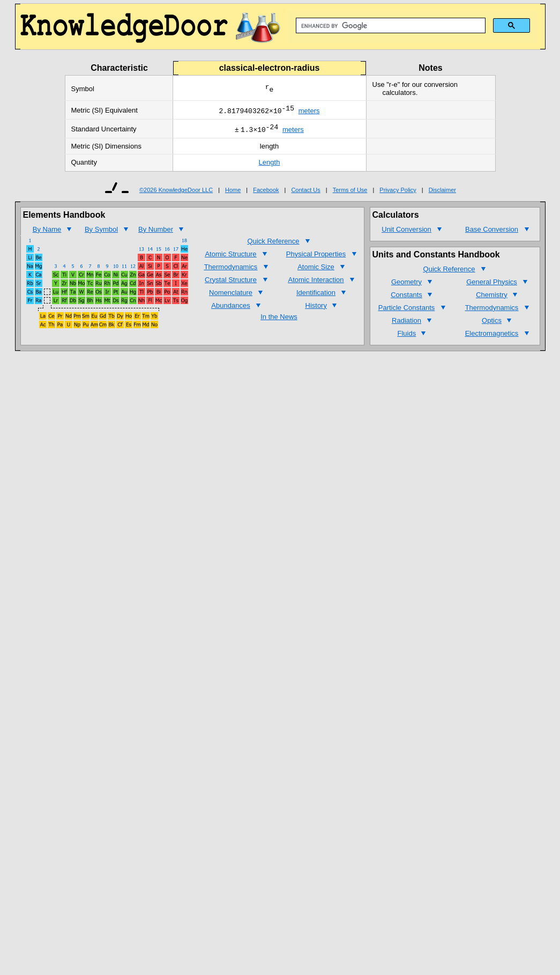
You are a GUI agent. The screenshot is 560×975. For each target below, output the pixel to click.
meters (309, 112)
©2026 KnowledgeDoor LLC (176, 193)
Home (233, 193)
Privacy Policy (398, 193)
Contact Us (305, 193)
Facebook (266, 193)
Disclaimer (442, 193)
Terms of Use (350, 193)
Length (270, 165)
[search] (390, 26)
